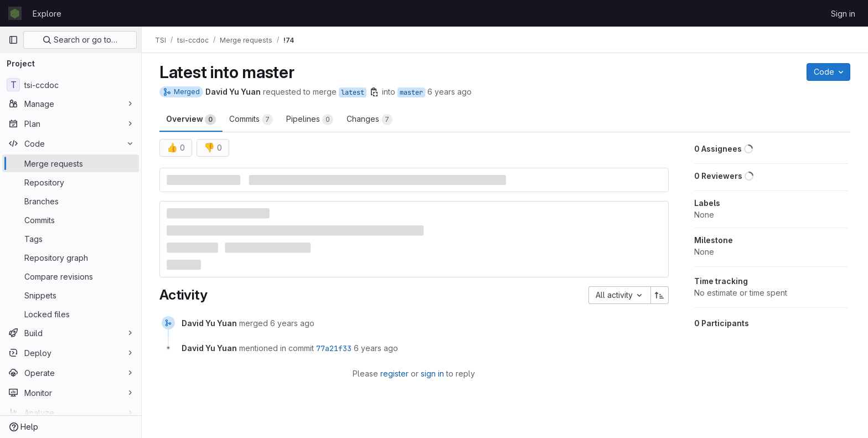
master (411, 92)
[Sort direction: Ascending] (660, 295)
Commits (251, 120)
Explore (47, 14)
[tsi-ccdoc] (71, 85)
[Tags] (71, 239)
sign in (432, 373)
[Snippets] (71, 295)
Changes (370, 120)
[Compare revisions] (71, 276)
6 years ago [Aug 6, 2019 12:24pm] (449, 92)
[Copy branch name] (374, 92)
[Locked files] (71, 314)
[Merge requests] (71, 163)
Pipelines (310, 120)
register (394, 373)
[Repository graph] (71, 257)
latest (353, 92)
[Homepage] (15, 13)
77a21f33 (334, 348)
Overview (191, 120)
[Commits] (71, 220)
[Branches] (71, 201)
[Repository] (71, 182)
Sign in (843, 14)
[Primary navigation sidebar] (13, 40)
